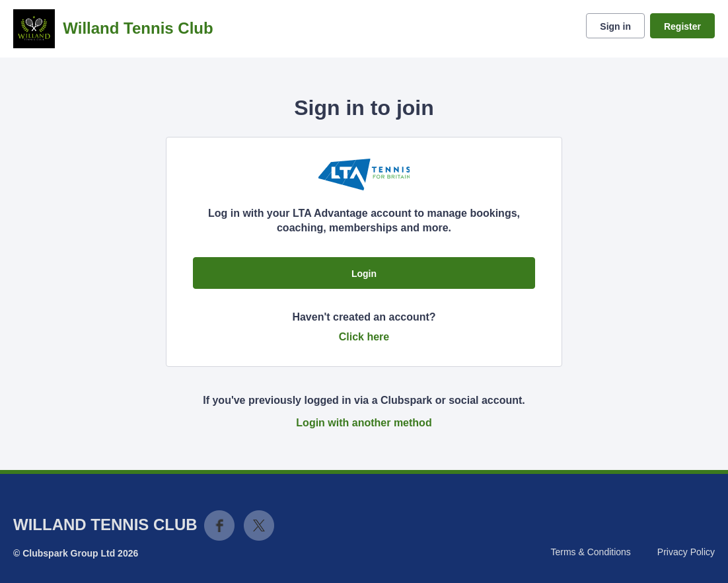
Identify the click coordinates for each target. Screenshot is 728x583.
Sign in (615, 26)
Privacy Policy (686, 552)
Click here (364, 337)
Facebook (219, 525)
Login (364, 274)
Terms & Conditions (590, 552)
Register (682, 26)
